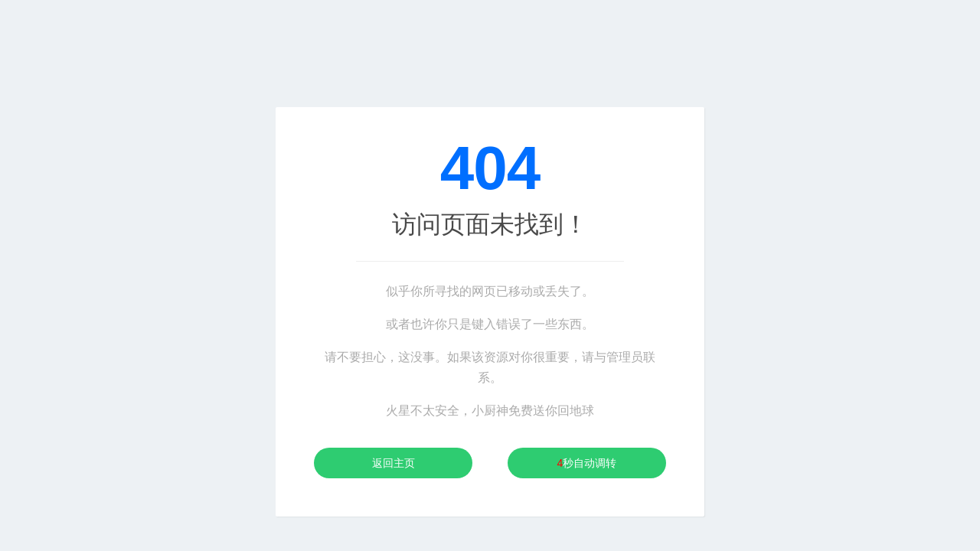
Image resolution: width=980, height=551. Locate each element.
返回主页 (394, 463)
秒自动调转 (587, 463)
